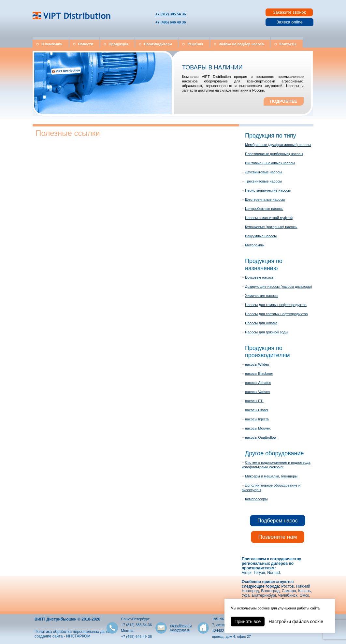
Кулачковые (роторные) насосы (271, 227)
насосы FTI (254, 401)
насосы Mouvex (258, 428)
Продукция (119, 44)
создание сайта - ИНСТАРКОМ (63, 636)
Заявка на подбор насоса (241, 44)
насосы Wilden (257, 364)
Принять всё (248, 622)
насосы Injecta (257, 419)
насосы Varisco (257, 392)
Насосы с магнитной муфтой (269, 218)
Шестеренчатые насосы (265, 199)
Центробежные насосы (264, 209)
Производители (158, 44)
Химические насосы (262, 296)
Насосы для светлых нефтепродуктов (276, 314)
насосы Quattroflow (261, 437)
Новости (86, 44)
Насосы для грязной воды (267, 332)
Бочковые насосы (260, 277)
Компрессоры (256, 499)
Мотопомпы (255, 245)
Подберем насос (277, 521)
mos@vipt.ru (180, 630)
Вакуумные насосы (261, 236)
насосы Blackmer (259, 373)
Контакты (288, 44)
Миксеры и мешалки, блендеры (271, 476)
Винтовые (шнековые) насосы (270, 163)
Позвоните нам (278, 537)
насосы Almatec (258, 383)
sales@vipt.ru (181, 625)
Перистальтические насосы (268, 190)
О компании (52, 44)
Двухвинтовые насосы (263, 172)
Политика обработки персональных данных (74, 632)
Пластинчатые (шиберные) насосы (274, 154)
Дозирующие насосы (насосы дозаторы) (278, 286)
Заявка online (289, 22)
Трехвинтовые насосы (263, 181)
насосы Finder (257, 410)
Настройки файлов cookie (296, 622)
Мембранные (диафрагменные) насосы (278, 145)
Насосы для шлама (261, 323)
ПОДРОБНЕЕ (284, 101)
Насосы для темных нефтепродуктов (276, 305)
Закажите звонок (289, 12)
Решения (195, 44)
